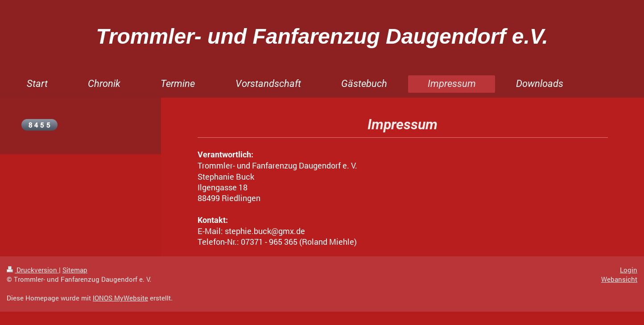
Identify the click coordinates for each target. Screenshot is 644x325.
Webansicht (619, 279)
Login (629, 270)
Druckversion (33, 270)
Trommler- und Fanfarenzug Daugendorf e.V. (322, 36)
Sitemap (75, 270)
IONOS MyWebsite (120, 298)
